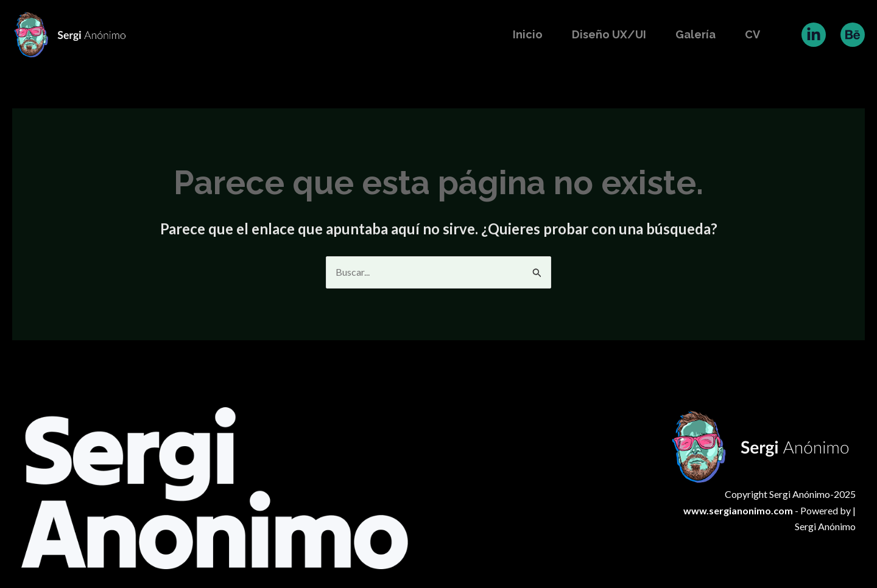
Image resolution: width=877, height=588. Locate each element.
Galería (696, 34)
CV (752, 34)
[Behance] (853, 35)
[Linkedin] (814, 35)
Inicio (528, 34)
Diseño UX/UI (609, 34)
